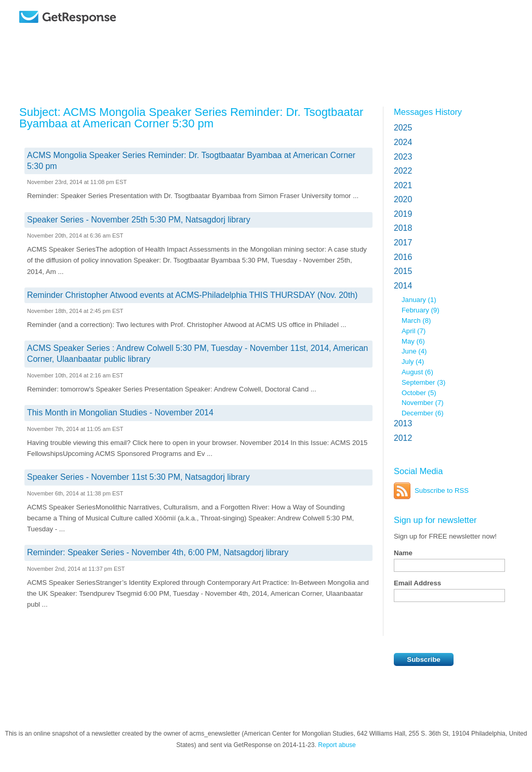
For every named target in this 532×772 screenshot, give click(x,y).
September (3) (423, 382)
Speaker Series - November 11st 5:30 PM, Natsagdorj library (138, 477)
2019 (403, 214)
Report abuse (337, 745)
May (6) (413, 341)
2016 (403, 257)
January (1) (419, 300)
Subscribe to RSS (442, 490)
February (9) (421, 310)
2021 (403, 185)
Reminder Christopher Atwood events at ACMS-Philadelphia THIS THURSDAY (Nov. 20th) (192, 295)
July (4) (413, 362)
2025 (403, 128)
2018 (403, 228)
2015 (403, 271)
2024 (403, 142)
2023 (403, 157)
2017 (403, 243)
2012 (403, 438)
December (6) (423, 413)
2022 (403, 171)
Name (403, 553)
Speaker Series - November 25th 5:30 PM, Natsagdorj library (139, 220)
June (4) (414, 351)
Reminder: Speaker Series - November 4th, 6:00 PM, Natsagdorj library (158, 552)
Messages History (428, 112)
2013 (403, 423)
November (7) (423, 403)
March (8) (416, 320)
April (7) (414, 331)
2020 (403, 199)
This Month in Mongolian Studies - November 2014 (120, 413)
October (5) (419, 393)
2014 (403, 286)
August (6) (417, 372)
